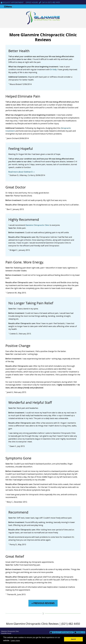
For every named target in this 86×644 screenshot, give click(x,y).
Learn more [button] (15, 640)
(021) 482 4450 (54, 2)
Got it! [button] (73, 639)
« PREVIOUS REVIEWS (43, 603)
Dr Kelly (53, 69)
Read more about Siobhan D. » (21, 172)
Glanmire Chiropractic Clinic (37, 225)
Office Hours (32, 2)
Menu (8, 6)
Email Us (80, 632)
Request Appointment (12, 2)
